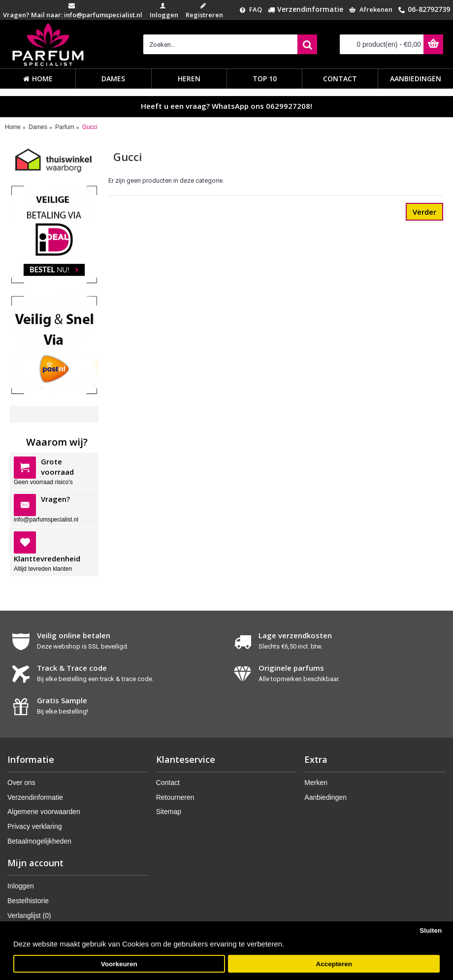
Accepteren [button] (334, 964)
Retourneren (175, 797)
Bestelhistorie (28, 901)
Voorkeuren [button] (119, 964)
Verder (424, 212)
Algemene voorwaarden (44, 812)
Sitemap (169, 812)
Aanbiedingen (325, 797)
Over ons (21, 783)
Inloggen (21, 886)
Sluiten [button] (431, 931)
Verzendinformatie (35, 797)
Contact (168, 783)
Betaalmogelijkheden (39, 841)
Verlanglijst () (29, 915)
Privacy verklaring (34, 826)
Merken (316, 783)
